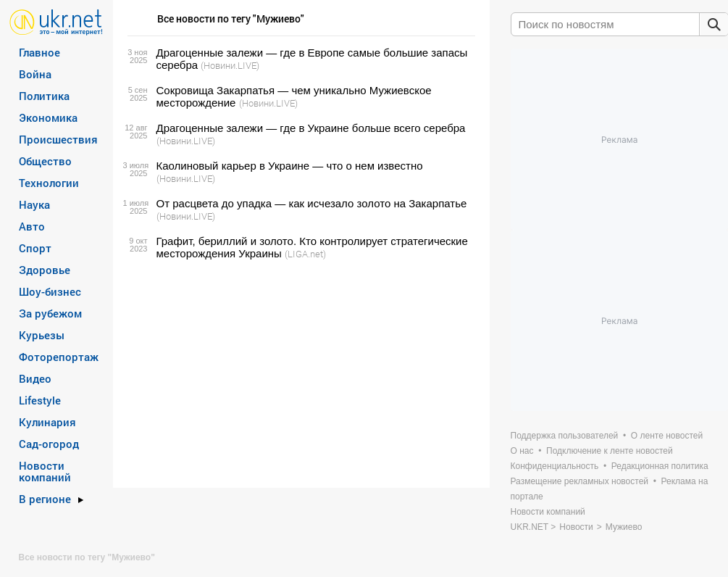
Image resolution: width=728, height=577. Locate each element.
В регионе (45, 499)
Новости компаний (45, 471)
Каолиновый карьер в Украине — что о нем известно (290, 166)
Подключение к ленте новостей (610, 451)
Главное (39, 52)
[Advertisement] (299, 374)
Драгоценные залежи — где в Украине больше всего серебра (311, 128)
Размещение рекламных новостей (580, 481)
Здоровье (45, 270)
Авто (32, 226)
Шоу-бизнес (50, 291)
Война (35, 74)
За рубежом (50, 313)
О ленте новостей (667, 436)
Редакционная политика (660, 466)
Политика (44, 96)
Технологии (49, 183)
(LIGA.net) (305, 254)
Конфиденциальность (555, 466)
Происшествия (58, 139)
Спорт (35, 248)
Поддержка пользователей (565, 436)
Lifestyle (40, 400)
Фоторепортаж (59, 357)
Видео (35, 378)
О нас (522, 451)
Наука (34, 204)
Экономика (48, 117)
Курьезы (42, 335)
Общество (45, 161)
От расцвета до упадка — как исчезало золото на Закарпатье (312, 203)
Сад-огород (49, 444)
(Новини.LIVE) (230, 65)
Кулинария (47, 422)
